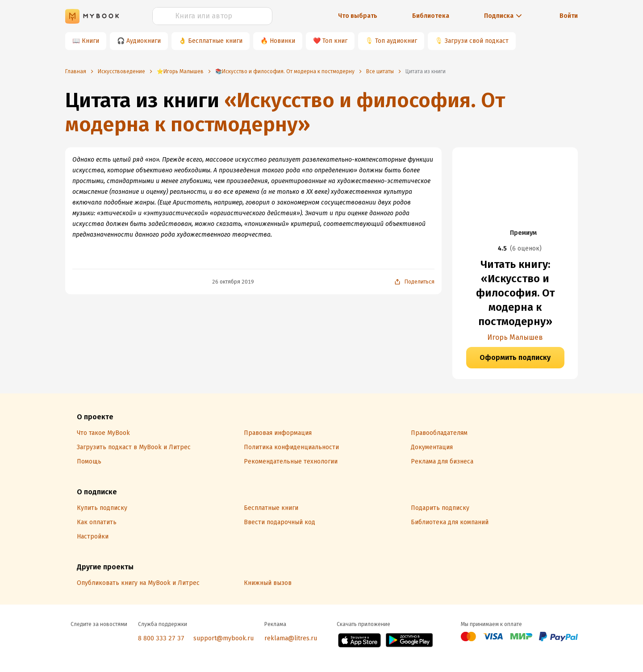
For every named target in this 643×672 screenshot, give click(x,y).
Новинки (282, 41)
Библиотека (431, 16)
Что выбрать (358, 16)
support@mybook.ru (223, 638)
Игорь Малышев (515, 337)
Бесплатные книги (215, 41)
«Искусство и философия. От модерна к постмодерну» (285, 112)
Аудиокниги (144, 41)
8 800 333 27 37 (161, 638)
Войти (569, 16)
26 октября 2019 (233, 282)
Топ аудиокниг (396, 41)
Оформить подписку (515, 357)
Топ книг (335, 41)
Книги (90, 41)
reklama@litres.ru (291, 638)
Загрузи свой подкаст (477, 41)
